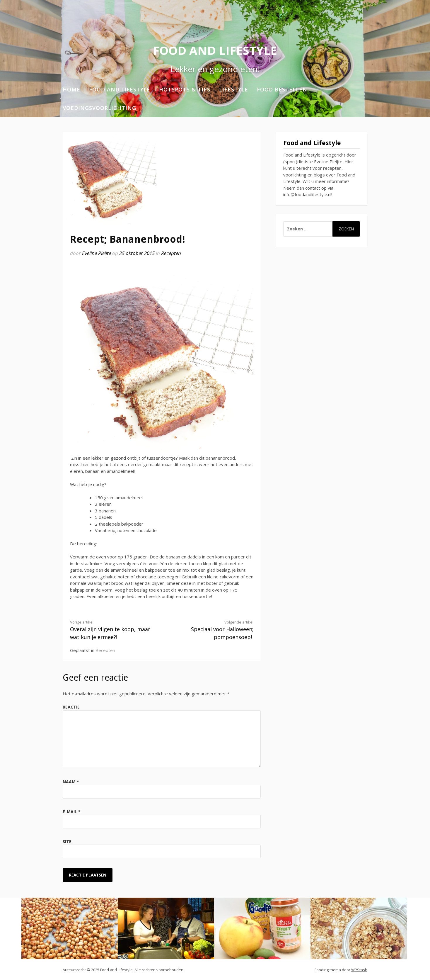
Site (67, 841)
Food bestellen (282, 89)
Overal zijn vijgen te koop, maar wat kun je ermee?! (111, 630)
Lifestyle (234, 89)
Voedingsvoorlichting (99, 108)
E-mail (72, 812)
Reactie (71, 707)
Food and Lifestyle (215, 50)
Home (71, 89)
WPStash (359, 970)
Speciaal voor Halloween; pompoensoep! (212, 630)
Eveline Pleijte (97, 253)
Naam (71, 782)
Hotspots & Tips (185, 89)
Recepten (171, 253)
